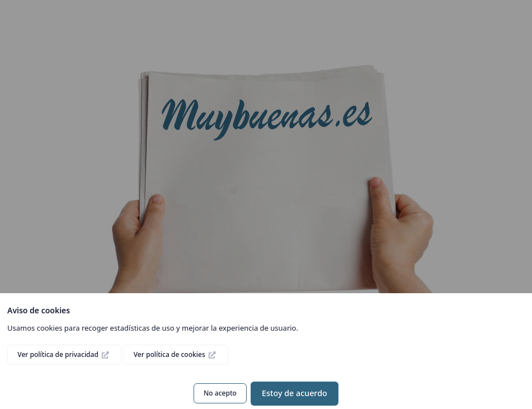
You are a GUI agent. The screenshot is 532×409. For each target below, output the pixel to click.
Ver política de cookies (170, 354)
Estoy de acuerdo (295, 393)
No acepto (220, 393)
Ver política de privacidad (59, 354)
